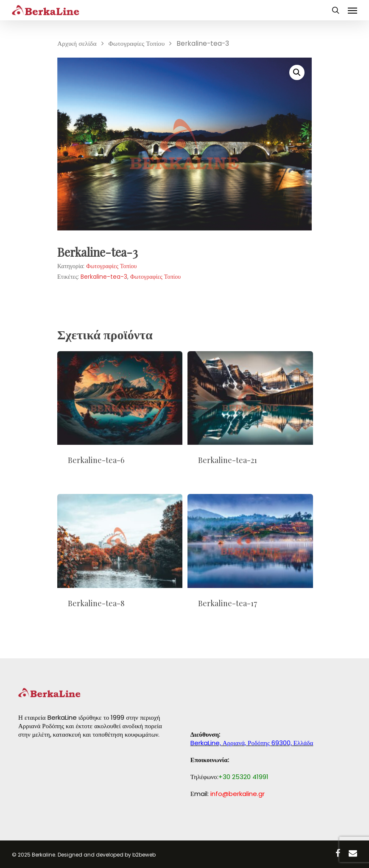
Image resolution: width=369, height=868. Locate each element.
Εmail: (228, 794)
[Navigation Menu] (352, 10)
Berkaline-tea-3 (104, 277)
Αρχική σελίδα (77, 43)
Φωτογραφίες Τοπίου (137, 43)
